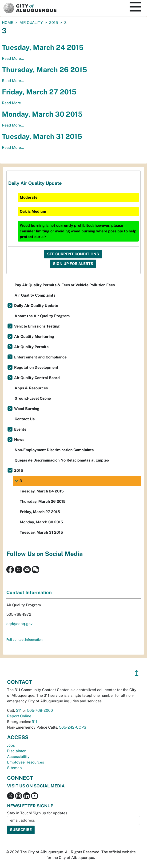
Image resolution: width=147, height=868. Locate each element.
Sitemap (14, 768)
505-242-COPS (73, 727)
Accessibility (18, 757)
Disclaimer (16, 751)
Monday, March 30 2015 (42, 114)
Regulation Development (36, 367)
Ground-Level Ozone (33, 398)
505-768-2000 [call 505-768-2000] (40, 710)
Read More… (13, 58)
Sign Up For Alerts (73, 264)
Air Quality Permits (31, 347)
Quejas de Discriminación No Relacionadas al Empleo (62, 460)
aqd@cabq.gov (19, 624)
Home (8, 23)
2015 (54, 23)
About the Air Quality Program (42, 316)
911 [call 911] (35, 722)
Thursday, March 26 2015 (44, 70)
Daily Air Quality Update (36, 306)
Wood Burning (27, 409)
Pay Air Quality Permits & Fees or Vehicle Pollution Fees (65, 285)
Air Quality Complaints (35, 295)
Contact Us (25, 419)
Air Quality (31, 23)
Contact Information (29, 592)
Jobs (11, 745)
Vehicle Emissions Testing (37, 326)
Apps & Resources (31, 388)
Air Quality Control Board (37, 378)
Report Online (19, 716)
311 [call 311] (19, 710)
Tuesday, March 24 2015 (43, 47)
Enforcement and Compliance (40, 357)
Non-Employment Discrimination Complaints (54, 450)
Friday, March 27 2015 (39, 92)
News (19, 440)
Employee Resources (26, 762)
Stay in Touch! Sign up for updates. (38, 813)
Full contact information (24, 640)
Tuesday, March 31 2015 (42, 136)
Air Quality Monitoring (34, 337)
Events (20, 429)
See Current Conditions (73, 254)
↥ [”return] (137, 673)
